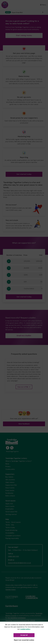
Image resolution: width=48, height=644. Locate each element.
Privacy (8, 466)
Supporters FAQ (11, 485)
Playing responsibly (12, 538)
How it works (10, 488)
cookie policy (25, 629)
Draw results (10, 490)
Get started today (24, 174)
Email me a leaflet (24, 336)
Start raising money (24, 35)
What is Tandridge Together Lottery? (19, 461)
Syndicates (9, 493)
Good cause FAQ (11, 512)
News (7, 464)
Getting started (11, 514)
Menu (43, 5)
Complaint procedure (13, 536)
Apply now (9, 504)
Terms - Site (10, 525)
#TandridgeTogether (12, 452)
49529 (33, 620)
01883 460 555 (13, 556)
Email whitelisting (11, 530)
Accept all (24, 635)
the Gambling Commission (17, 618)
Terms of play (10, 527)
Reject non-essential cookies (24, 640)
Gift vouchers (10, 480)
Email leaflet (10, 509)
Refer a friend (10, 496)
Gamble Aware (11, 590)
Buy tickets (9, 477)
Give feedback (24, 424)
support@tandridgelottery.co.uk (19, 563)
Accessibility (10, 533)
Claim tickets (10, 482)
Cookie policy (10, 469)
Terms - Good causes (13, 522)
